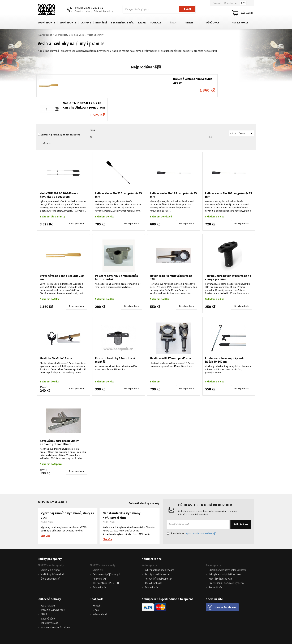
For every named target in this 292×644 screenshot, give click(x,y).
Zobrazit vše (99, 563)
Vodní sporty (46, 22)
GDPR (44, 589)
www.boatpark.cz (137, 630)
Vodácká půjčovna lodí (52, 550)
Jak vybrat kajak (153, 559)
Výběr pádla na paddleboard (159, 546)
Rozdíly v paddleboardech (158, 550)
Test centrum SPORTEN (106, 559)
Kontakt (97, 581)
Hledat (187, 9)
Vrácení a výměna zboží (53, 585)
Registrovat (231, 3)
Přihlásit (217, 3)
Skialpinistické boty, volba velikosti (227, 546)
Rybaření (101, 22)
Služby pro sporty (50, 535)
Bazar (142, 22)
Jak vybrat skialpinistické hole (225, 550)
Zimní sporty (68, 22)
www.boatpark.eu (157, 630)
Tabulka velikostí (50, 598)
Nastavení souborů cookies (55, 602)
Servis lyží (98, 546)
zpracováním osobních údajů (201, 510)
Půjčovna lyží (99, 555)
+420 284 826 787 (94, 626)
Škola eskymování (50, 555)
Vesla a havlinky (95, 35)
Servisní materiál (122, 22)
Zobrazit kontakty (103, 11)
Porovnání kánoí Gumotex (158, 555)
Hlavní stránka (45, 35)
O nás (96, 585)
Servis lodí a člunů (50, 546)
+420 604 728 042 (91, 630)
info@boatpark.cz (141, 626)
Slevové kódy (48, 593)
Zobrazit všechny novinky (144, 480)
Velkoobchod (100, 589)
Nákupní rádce (152, 535)
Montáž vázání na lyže (220, 555)
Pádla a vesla (78, 35)
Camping (86, 22)
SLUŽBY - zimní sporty (103, 541)
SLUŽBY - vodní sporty (51, 541)
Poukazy (155, 22)
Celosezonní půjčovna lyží (106, 550)
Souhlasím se (192, 510)
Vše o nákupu (48, 581)
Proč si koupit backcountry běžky (226, 559)
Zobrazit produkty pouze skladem (60, 111)
